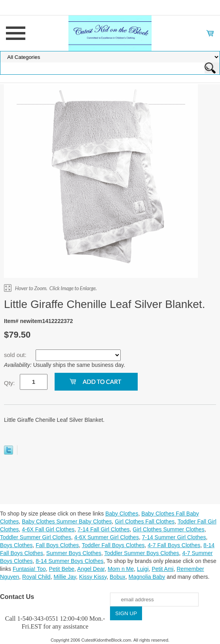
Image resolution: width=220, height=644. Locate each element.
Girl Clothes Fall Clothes (145, 521)
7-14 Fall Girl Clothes (104, 529)
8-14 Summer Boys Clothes (69, 561)
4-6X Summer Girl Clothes (107, 537)
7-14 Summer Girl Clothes (174, 537)
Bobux (118, 577)
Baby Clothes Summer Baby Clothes (67, 521)
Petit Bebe (62, 569)
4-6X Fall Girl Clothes (48, 529)
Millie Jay (65, 577)
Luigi (143, 569)
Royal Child (36, 577)
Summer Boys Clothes (74, 553)
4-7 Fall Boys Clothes (174, 545)
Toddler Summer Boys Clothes (142, 553)
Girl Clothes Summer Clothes (168, 529)
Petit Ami (162, 569)
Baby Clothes (122, 514)
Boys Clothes (16, 545)
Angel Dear (91, 569)
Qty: (9, 383)
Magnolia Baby (147, 577)
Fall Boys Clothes (57, 545)
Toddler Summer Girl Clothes (36, 537)
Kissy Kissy (93, 577)
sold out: (16, 355)
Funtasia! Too (29, 569)
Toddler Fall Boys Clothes (113, 545)
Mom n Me (121, 569)
